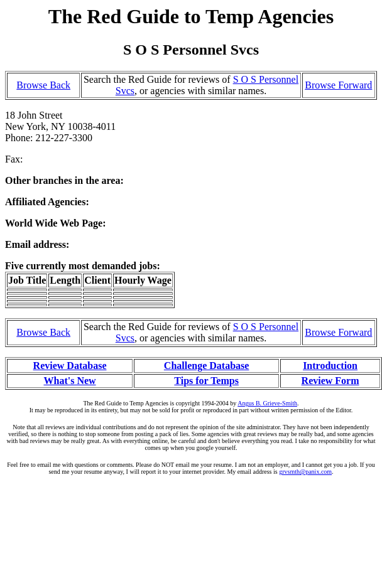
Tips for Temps (206, 381)
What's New (69, 381)
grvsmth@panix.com (305, 472)
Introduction (330, 366)
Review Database (70, 366)
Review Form (330, 381)
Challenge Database (207, 366)
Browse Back (43, 85)
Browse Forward (338, 85)
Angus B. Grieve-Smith (267, 403)
